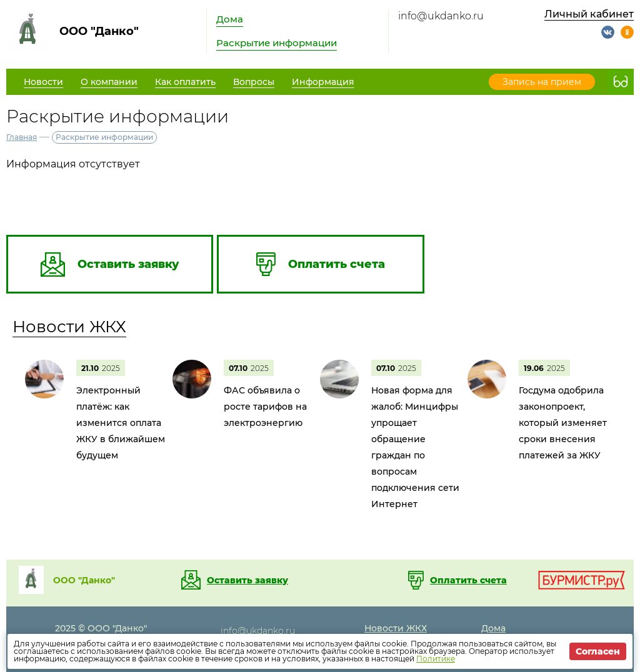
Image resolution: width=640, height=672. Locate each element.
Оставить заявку (247, 580)
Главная (22, 137)
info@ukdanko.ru (441, 16)
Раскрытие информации (277, 43)
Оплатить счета (468, 580)
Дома (230, 19)
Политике (436, 659)
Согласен (598, 651)
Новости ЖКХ (69, 327)
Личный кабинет (589, 14)
